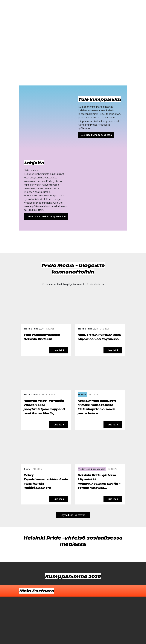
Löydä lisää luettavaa (73, 515)
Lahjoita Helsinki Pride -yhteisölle (46, 216)
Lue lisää (59, 350)
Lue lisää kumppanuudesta (96, 135)
